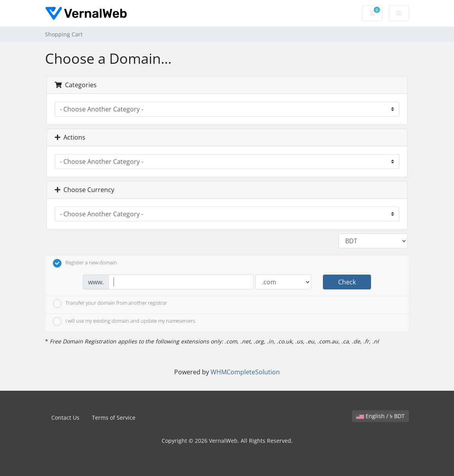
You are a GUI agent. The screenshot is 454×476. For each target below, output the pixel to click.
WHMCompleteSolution (245, 372)
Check (347, 282)
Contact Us (65, 418)
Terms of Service (114, 418)
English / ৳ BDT (380, 416)
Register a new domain (85, 263)
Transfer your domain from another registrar (110, 304)
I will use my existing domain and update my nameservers (124, 322)
